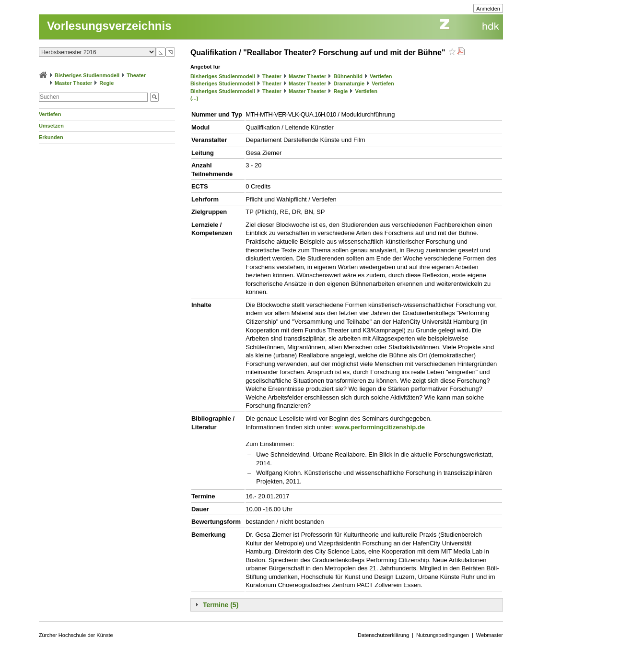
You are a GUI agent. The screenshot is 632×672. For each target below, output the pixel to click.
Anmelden (488, 9)
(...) (194, 98)
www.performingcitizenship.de (380, 427)
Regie (106, 83)
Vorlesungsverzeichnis (109, 26)
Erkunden (51, 137)
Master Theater (73, 83)
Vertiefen (50, 114)
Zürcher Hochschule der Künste (76, 635)
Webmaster (490, 635)
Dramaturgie (349, 83)
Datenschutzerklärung (383, 635)
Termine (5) (221, 605)
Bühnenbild (348, 76)
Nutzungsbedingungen (443, 635)
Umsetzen (51, 126)
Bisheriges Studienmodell (87, 75)
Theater (136, 75)
